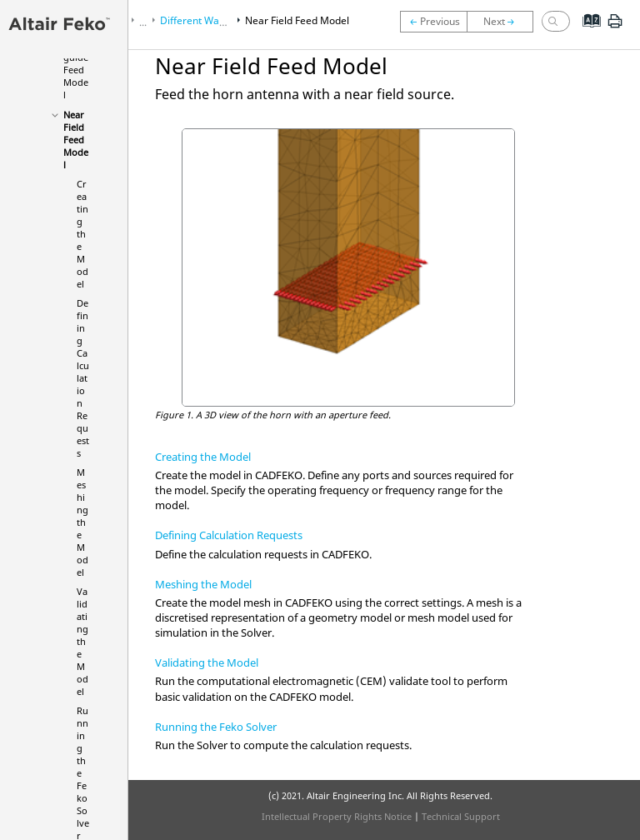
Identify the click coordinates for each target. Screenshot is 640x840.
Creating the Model (82, 234)
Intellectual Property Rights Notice (337, 816)
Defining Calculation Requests (83, 378)
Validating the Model (82, 641)
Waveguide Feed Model (76, 70)
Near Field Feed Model (76, 140)
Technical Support (461, 816)
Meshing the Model (82, 522)
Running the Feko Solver (216, 727)
